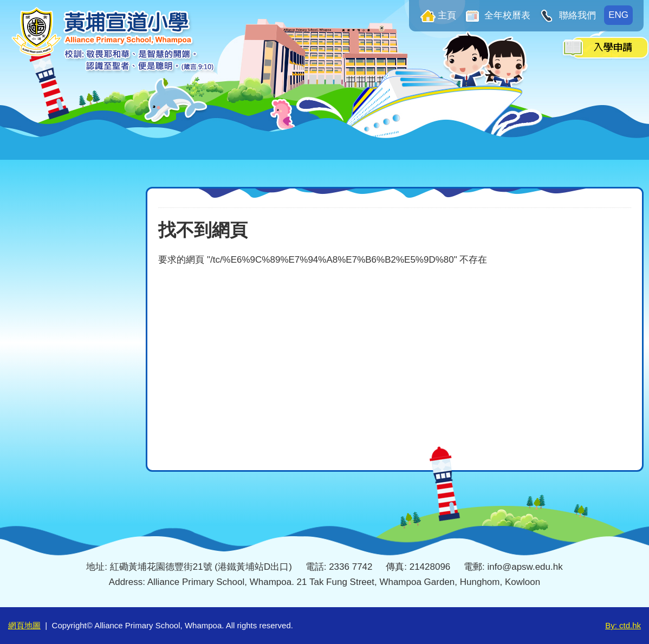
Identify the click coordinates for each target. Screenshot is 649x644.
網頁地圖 (24, 625)
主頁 (447, 15)
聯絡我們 (576, 15)
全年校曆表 (507, 15)
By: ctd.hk (623, 625)
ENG (618, 15)
